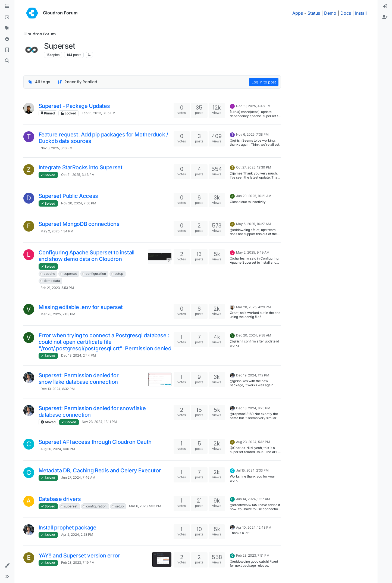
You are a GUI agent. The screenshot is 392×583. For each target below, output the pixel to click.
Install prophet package (68, 528)
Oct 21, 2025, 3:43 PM (78, 175)
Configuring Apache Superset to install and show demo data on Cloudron (87, 256)
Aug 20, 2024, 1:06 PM (58, 449)
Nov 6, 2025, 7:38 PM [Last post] (252, 134)
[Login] (385, 7)
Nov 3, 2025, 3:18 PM (57, 148)
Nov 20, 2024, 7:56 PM (79, 203)
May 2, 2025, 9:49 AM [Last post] (253, 252)
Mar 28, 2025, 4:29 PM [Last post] (253, 307)
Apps (298, 13)
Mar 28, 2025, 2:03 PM (58, 314)
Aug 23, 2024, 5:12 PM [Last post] (253, 442)
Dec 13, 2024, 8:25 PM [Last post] (253, 408)
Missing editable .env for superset (81, 307)
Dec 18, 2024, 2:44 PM (79, 355)
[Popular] (7, 39)
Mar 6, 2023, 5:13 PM (145, 506)
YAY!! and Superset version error (79, 556)
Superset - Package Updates (74, 106)
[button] (7, 566)
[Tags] (7, 28)
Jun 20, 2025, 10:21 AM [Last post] (254, 196)
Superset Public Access (68, 196)
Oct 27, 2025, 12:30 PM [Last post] (254, 167)
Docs (346, 13)
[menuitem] (385, 7)
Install (361, 13)
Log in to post (264, 82)
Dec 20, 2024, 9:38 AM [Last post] (254, 335)
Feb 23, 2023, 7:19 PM (78, 562)
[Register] (385, 17)
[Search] (7, 61)
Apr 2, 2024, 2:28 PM (77, 534)
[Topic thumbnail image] (160, 256)
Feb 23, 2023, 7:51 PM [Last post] (253, 555)
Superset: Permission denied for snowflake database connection (79, 379)
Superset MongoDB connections (79, 224)
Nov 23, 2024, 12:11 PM (99, 422)
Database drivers (60, 499)
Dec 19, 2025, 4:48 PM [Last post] (253, 106)
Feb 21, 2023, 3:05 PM (99, 113)
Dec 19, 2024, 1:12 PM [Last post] (253, 375)
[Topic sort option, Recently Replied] (77, 82)
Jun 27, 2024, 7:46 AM (78, 477)
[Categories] (7, 7)
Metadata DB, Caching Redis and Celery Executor (100, 470)
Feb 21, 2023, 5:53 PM (57, 288)
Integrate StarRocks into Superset (81, 167)
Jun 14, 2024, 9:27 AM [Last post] (253, 499)
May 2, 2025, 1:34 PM (57, 231)
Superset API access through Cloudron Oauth (95, 442)
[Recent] (7, 17)
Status (314, 13)
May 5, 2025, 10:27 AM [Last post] (253, 224)
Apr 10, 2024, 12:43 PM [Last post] (254, 527)
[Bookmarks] (7, 50)
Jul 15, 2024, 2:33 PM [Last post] (252, 470)
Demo (330, 13)
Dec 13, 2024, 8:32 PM (58, 389)
